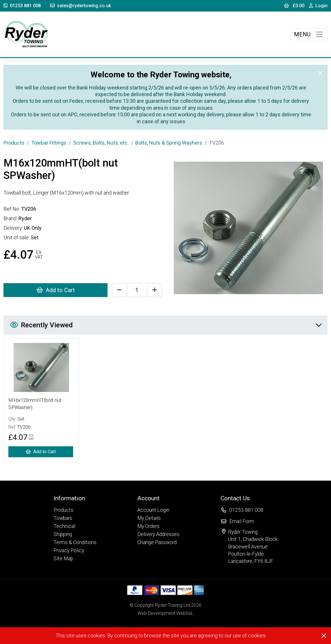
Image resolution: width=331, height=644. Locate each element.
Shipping (63, 534)
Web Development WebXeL (165, 613)
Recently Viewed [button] (166, 325)
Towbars (63, 518)
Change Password (157, 542)
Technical (64, 526)
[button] (75, 498)
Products (14, 143)
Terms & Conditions (75, 542)
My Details (149, 518)
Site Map (63, 559)
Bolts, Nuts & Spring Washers (169, 143)
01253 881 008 (22, 6)
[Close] (320, 73)
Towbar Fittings (49, 143)
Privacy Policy (69, 550)
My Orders (148, 526)
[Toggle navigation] (309, 34)
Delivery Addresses (158, 534)
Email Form (242, 521)
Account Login (153, 510)
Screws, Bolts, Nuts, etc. (101, 143)
